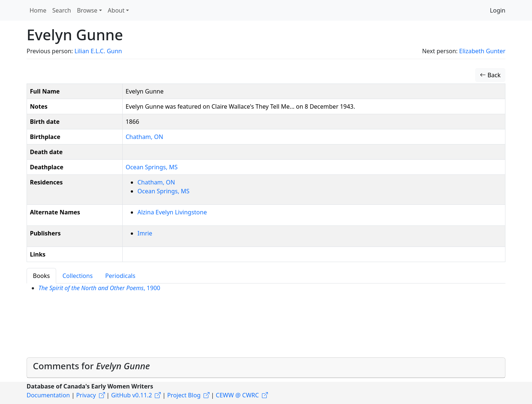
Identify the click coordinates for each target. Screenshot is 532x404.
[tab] (266, 368)
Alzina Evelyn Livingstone (172, 212)
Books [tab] (41, 276)
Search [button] (62, 10)
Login (498, 10)
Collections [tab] (78, 276)
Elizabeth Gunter (482, 51)
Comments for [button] (91, 366)
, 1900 (99, 288)
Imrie (145, 233)
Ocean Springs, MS (152, 167)
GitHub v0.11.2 (132, 395)
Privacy (86, 395)
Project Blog (184, 395)
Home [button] (38, 10)
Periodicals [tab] (120, 276)
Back (490, 75)
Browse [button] (87, 10)
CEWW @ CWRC (237, 395)
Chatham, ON (144, 137)
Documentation (48, 395)
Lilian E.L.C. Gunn (98, 51)
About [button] (116, 10)
